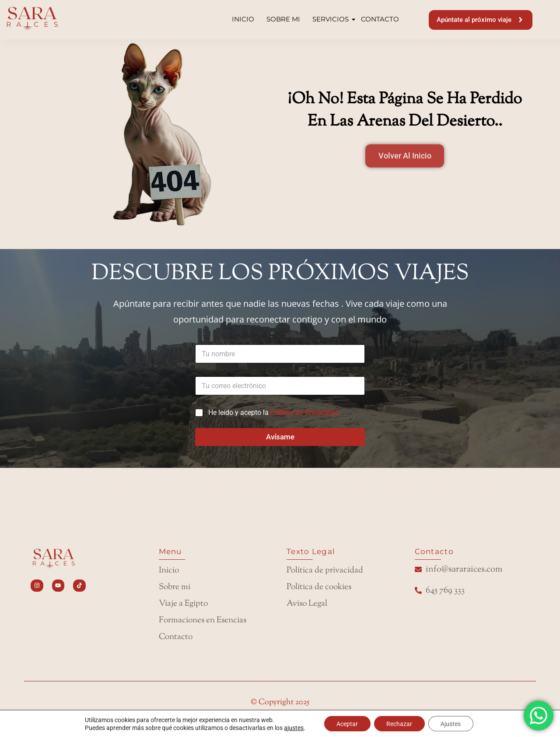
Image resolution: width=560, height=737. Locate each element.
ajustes (292, 727)
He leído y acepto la (273, 408)
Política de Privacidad (304, 408)
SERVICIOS (331, 19)
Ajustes (452, 723)
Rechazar (399, 723)
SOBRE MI (283, 19)
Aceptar (346, 723)
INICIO (243, 19)
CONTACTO (380, 19)
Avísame (280, 432)
